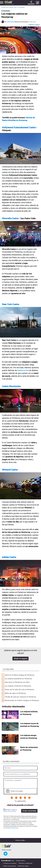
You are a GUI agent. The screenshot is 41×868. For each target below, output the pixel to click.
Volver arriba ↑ (21, 840)
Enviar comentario (29, 811)
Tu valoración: (20, 801)
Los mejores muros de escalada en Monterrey (30, 725)
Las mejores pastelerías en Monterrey (18, 679)
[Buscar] (38, 3)
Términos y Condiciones (25, 863)
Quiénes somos (20, 861)
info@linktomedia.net (12, 828)
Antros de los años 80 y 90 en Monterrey (19, 690)
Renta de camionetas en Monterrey (29, 749)
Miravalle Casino (10, 218)
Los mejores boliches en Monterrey (29, 713)
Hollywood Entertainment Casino (19, 128)
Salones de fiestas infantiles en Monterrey (18, 119)
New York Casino (11, 304)
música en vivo (23, 370)
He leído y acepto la (10, 811)
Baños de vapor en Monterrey (15, 693)
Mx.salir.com (5, 7)
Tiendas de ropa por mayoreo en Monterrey (20, 697)
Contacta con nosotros (10, 863)
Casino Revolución (11, 386)
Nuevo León (10, 4)
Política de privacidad (9, 866)
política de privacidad (10, 811)
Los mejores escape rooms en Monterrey (29, 737)
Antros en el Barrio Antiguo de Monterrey (20, 675)
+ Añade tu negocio (34, 25)
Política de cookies (23, 866)
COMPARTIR (31, 3)
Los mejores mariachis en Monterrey (18, 686)
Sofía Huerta (10, 22)
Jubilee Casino (9, 557)
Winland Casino (10, 470)
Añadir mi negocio (21, 659)
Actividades (21, 7)
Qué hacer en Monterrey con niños (17, 682)
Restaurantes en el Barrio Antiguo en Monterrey (22, 700)
